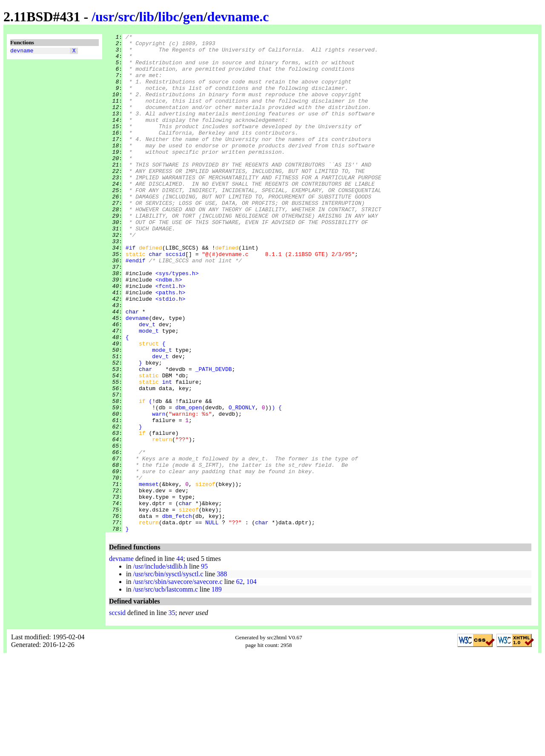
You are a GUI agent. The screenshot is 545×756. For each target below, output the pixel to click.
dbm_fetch (177, 613)
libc (169, 17)
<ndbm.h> (169, 329)
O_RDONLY (242, 483)
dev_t (147, 383)
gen (193, 17)
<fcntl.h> (170, 337)
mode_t (149, 391)
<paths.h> (170, 345)
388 (222, 674)
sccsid (175, 299)
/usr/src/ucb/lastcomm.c (165, 689)
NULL (212, 621)
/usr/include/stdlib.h (160, 666)
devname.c (238, 17)
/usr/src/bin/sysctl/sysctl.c (168, 674)
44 (180, 658)
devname (22, 52)
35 (172, 712)
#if (131, 291)
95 (204, 666)
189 (217, 689)
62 (240, 681)
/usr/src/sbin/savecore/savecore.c (178, 681)
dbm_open (189, 483)
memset (149, 575)
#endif (136, 306)
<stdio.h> (170, 352)
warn (159, 490)
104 (252, 681)
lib (147, 17)
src (126, 17)
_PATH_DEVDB (214, 437)
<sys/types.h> (177, 322)
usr (105, 17)
